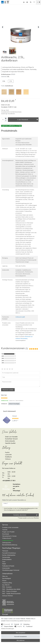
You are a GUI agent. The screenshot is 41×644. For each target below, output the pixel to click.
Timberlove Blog (7, 583)
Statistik (17, 624)
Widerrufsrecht (7, 538)
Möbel (4, 564)
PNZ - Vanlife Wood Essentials (11, 594)
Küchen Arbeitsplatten (9, 555)
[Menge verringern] (6, 121)
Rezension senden (8, 390)
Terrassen (5, 551)
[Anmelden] (27, 2)
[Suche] (31, 2)
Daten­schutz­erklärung (12, 621)
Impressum (27, 621)
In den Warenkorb (28, 120)
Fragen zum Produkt (8, 532)
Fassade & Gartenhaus (9, 553)
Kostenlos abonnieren (25, 515)
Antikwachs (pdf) (20, 317)
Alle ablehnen (21, 640)
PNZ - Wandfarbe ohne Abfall (11, 589)
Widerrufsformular (8, 540)
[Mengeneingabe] (3, 120)
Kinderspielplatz (7, 559)
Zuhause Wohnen (8, 596)
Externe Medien (9, 626)
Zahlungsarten (7, 543)
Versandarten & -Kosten (9, 536)
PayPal (20, 626)
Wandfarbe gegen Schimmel (11, 570)
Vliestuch (14, 416)
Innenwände (6, 568)
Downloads (6, 534)
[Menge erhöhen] (6, 118)
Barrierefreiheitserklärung (10, 545)
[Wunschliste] (34, 2)
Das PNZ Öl (6, 585)
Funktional (29, 626)
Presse (4, 581)
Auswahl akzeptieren (21, 637)
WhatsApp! (16, 491)
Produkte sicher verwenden (10, 527)
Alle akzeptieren (20, 633)
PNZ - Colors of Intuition (10, 591)
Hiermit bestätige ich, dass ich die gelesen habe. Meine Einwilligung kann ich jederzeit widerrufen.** (21, 509)
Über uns (5, 576)
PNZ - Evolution (7, 587)
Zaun (4, 562)
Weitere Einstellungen (8, 629)
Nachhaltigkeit (7, 578)
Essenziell (7, 624)
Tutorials (5, 530)
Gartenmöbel (6, 557)
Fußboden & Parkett (8, 566)
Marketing (26, 624)
